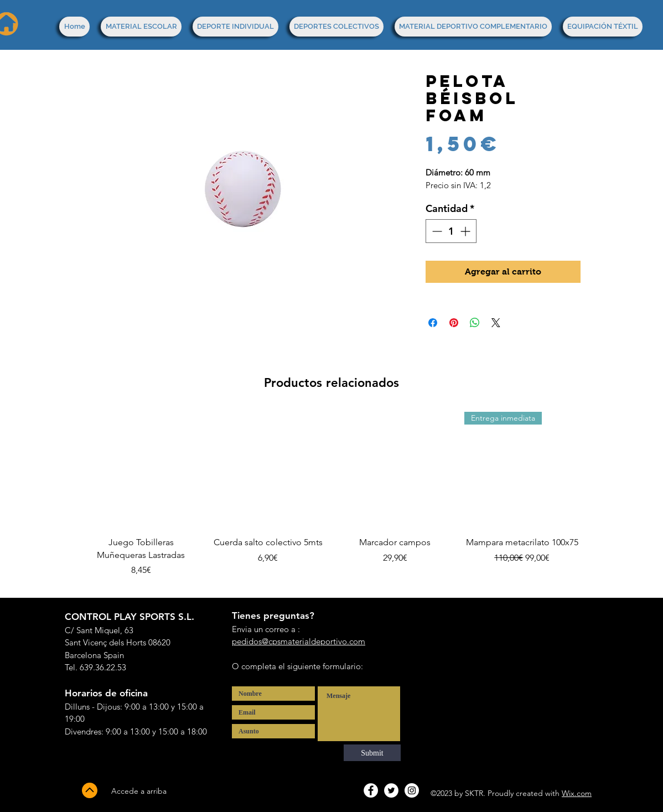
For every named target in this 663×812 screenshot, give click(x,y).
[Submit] (372, 753)
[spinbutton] (451, 231)
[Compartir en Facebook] (433, 323)
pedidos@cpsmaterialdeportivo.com (299, 641)
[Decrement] (436, 231)
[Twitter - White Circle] (391, 790)
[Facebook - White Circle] (371, 790)
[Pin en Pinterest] (454, 323)
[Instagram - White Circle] (412, 790)
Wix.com (577, 793)
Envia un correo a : (266, 629)
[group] (331, 501)
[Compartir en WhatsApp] (475, 323)
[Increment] (466, 231)
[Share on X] (496, 323)
